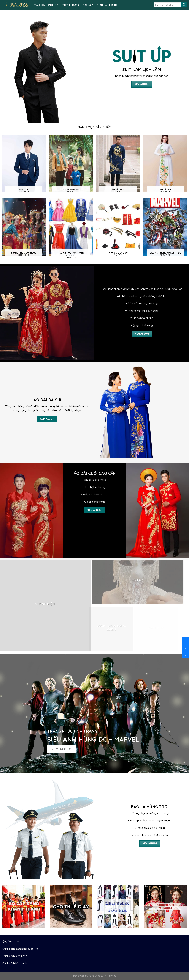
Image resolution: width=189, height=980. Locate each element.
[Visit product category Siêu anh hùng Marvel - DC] (165, 228)
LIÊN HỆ (113, 5)
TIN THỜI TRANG (72, 5)
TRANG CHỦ (39, 5)
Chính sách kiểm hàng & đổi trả (20, 949)
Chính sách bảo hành (14, 963)
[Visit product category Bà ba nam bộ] (71, 165)
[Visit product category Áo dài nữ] (165, 165)
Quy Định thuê (11, 941)
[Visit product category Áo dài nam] (118, 165)
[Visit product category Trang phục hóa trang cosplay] (71, 230)
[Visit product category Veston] (24, 165)
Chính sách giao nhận (15, 956)
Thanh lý (102, 5)
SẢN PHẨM (54, 5)
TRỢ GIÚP (89, 5)
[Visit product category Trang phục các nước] (24, 228)
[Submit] (184, 5)
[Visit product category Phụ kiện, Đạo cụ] (118, 228)
